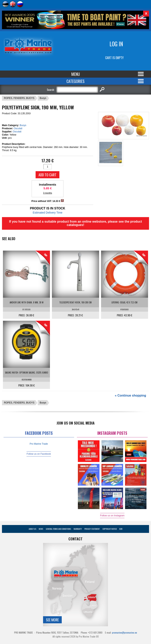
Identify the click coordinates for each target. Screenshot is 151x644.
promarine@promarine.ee (125, 632)
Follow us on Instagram (112, 516)
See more (52, 620)
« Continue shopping (130, 395)
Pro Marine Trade (39, 444)
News (41, 529)
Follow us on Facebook (39, 454)
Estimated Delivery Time (47, 213)
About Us (32, 529)
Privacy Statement (92, 529)
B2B (121, 529)
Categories (75, 81)
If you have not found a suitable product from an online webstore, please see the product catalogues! (75, 223)
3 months (47, 193)
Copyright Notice (110, 529)
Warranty (78, 529)
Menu (76, 74)
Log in (116, 44)
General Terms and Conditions (58, 529)
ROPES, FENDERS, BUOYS (19, 98)
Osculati (18, 128)
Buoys (43, 98)
